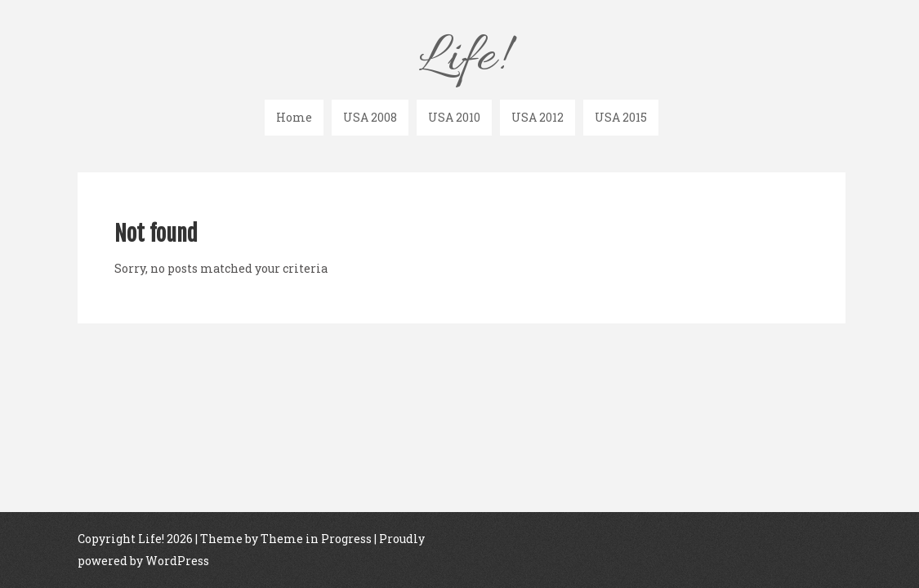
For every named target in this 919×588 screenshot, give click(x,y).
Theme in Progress (316, 543)
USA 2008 (370, 117)
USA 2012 (538, 117)
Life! (462, 59)
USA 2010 (454, 117)
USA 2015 (621, 117)
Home (294, 117)
